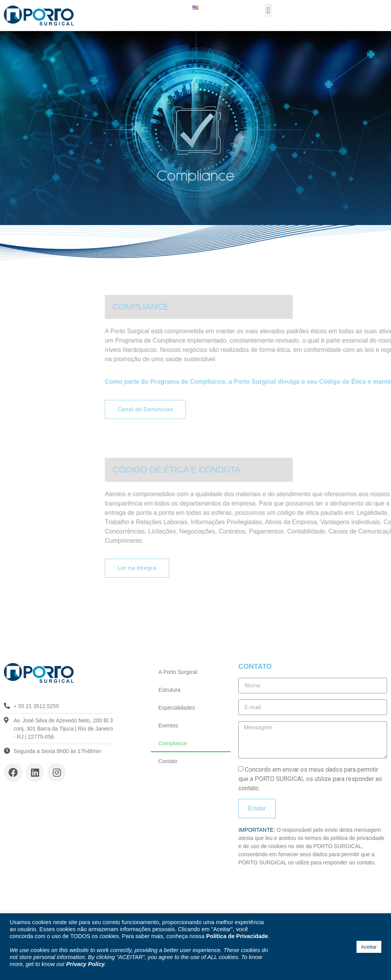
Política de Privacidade (237, 936)
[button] (268, 10)
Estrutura (170, 690)
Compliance (173, 743)
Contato (168, 761)
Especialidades (177, 708)
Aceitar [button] (369, 947)
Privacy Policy (85, 964)
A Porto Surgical (178, 672)
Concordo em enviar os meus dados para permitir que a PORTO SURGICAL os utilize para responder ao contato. (310, 779)
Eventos (168, 725)
